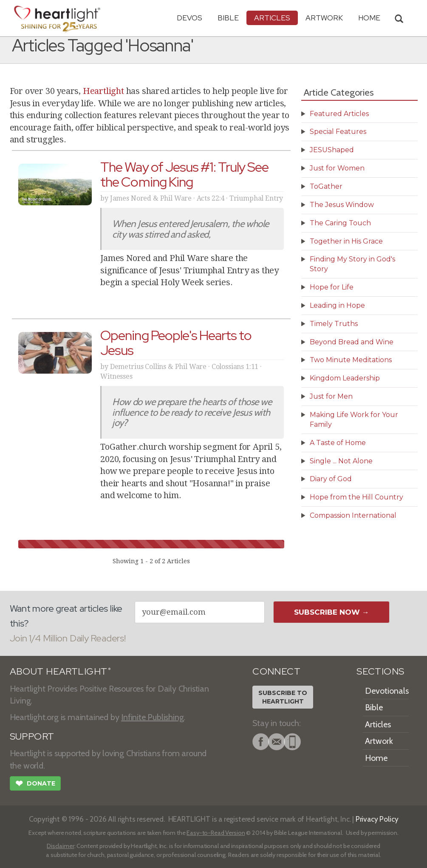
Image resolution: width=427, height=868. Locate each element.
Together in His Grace (346, 241)
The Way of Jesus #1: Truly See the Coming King (184, 174)
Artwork (324, 18)
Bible (228, 18)
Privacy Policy (377, 819)
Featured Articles (339, 114)
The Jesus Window (342, 205)
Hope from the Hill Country (356, 497)
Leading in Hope (337, 305)
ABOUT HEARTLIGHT (60, 671)
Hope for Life (332, 287)
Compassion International (353, 515)
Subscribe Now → (332, 612)
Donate (35, 784)
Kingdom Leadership (345, 378)
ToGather (326, 186)
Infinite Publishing (152, 717)
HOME (369, 18)
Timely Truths (334, 324)
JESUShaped (332, 150)
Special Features (338, 132)
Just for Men (331, 396)
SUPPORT (32, 736)
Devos (189, 18)
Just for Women (337, 168)
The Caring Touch (340, 223)
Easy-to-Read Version (216, 833)
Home (376, 758)
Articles (272, 18)
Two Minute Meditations (351, 360)
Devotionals (387, 691)
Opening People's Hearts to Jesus (176, 343)
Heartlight (103, 91)
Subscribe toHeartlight (283, 697)
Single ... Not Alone (341, 461)
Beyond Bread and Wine (352, 342)
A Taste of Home (338, 443)
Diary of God (331, 479)
